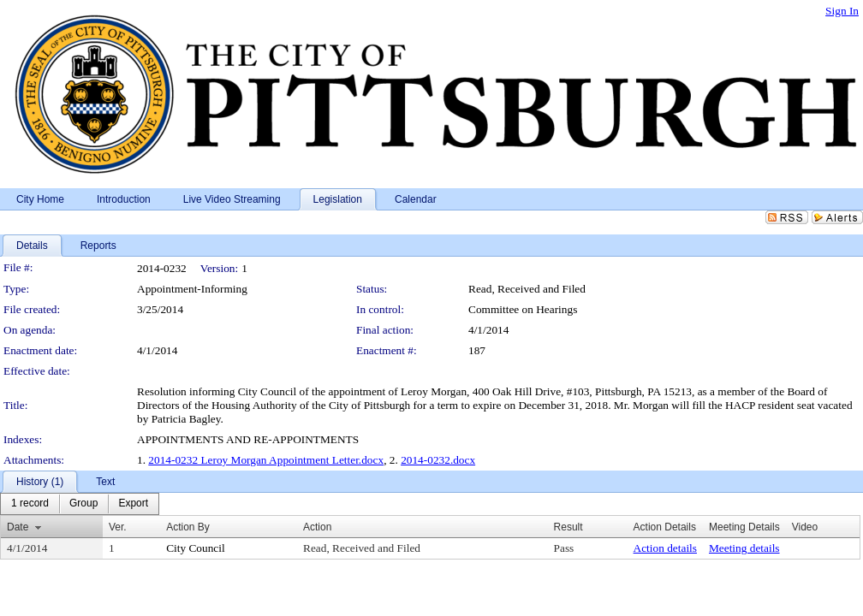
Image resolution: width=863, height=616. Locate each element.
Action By (188, 527)
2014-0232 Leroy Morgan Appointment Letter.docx (266, 460)
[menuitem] (30, 504)
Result (568, 527)
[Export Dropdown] (133, 504)
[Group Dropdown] (83, 504)
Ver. (118, 527)
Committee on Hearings (523, 309)
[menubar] (80, 504)
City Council (196, 548)
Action (317, 527)
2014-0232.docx (438, 460)
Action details (665, 548)
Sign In (842, 11)
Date (18, 527)
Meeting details (744, 548)
